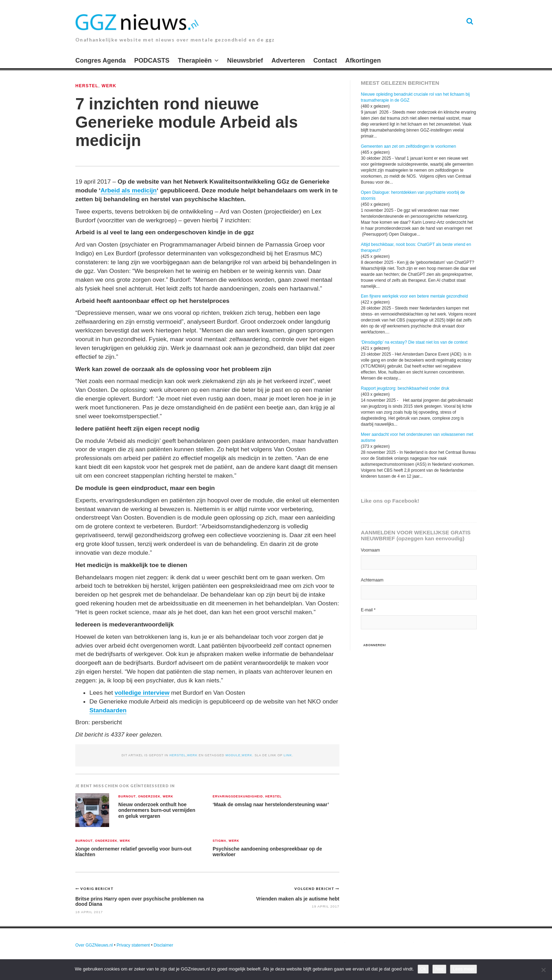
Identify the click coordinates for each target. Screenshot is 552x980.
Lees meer (463, 969)
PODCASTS (152, 61)
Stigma (219, 841)
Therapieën (195, 61)
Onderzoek (149, 797)
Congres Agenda (101, 61)
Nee (439, 969)
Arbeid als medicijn (129, 190)
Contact (325, 61)
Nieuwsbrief (245, 61)
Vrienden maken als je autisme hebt (298, 899)
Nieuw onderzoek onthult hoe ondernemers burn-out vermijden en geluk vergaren (157, 810)
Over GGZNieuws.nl (94, 945)
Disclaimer (163, 945)
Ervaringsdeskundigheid (238, 797)
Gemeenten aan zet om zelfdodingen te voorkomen (408, 146)
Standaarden (108, 710)
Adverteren (288, 61)
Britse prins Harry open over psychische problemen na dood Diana (140, 901)
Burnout (127, 797)
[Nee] (543, 970)
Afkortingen (363, 61)
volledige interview (142, 693)
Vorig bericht (97, 889)
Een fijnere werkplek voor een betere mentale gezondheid (414, 296)
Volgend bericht (315, 889)
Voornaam (370, 550)
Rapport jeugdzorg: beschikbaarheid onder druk (405, 388)
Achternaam (372, 580)
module (233, 755)
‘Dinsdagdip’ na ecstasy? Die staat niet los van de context (414, 342)
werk (247, 755)
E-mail (368, 610)
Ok (423, 969)
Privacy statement (133, 945)
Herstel (87, 86)
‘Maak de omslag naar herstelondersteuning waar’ (271, 804)
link (288, 755)
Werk (109, 86)
